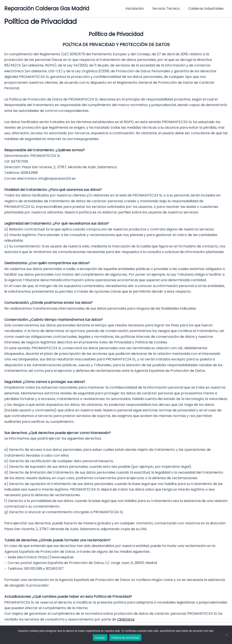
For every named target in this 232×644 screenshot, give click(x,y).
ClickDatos (126, 619)
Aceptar (100, 638)
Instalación (138, 8)
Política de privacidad (125, 638)
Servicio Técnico (168, 8)
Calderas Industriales (207, 8)
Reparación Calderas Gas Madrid (47, 8)
